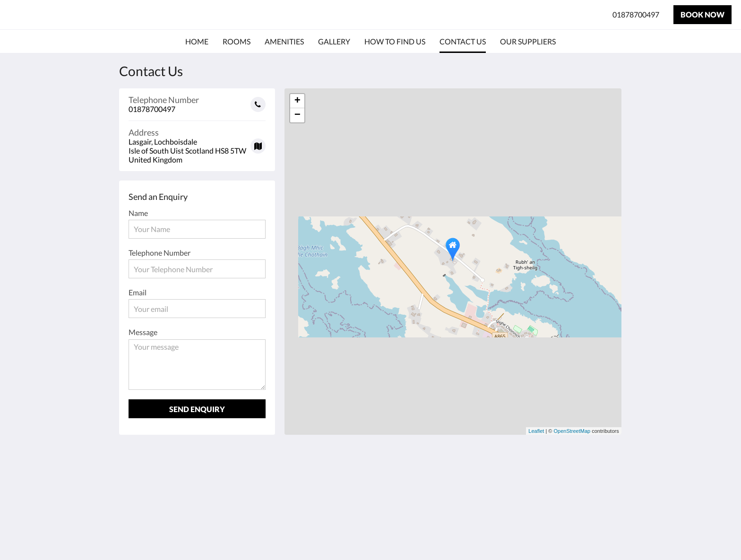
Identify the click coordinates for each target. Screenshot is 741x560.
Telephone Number (159, 253)
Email (138, 292)
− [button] (297, 115)
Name (138, 213)
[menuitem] (197, 42)
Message (143, 332)
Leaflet (536, 431)
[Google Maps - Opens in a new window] (197, 142)
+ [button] (297, 101)
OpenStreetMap (572, 431)
